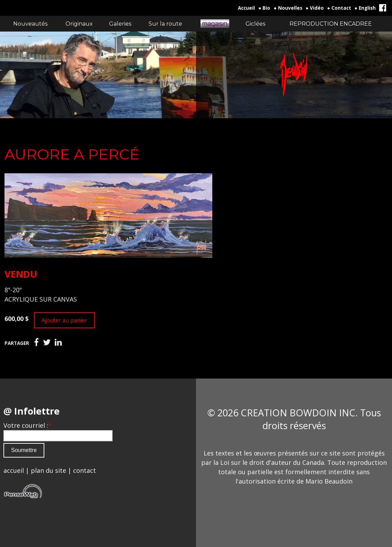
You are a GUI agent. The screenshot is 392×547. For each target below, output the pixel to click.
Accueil (246, 8)
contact (84, 470)
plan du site (48, 470)
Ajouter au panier (64, 320)
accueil (14, 470)
